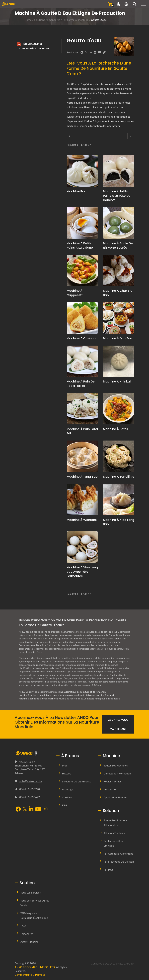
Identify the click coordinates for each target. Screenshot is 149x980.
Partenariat (27, 934)
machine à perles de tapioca (33, 699)
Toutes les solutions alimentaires (115, 823)
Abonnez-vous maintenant (118, 724)
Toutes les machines (116, 765)
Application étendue (115, 797)
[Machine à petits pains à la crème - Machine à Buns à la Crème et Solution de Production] (82, 223)
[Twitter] (86, 52)
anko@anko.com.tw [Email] (31, 781)
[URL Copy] (104, 52)
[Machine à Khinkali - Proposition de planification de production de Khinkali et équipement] (119, 361)
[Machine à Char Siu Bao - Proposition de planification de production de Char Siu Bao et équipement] (119, 270)
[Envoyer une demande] (110, 4)
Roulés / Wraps (112, 781)
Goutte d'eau (99, 20)
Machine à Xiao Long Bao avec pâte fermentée (82, 572)
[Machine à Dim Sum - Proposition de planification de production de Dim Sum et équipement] (119, 318)
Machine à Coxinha (81, 338)
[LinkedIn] (91, 52)
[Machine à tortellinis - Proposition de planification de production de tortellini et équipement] (119, 456)
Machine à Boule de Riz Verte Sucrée (118, 245)
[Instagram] (45, 809)
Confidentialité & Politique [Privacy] (30, 975)
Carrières (67, 797)
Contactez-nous (92, 699)
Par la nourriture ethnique (114, 843)
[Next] (130, 136)
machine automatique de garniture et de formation (80, 692)
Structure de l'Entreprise (77, 781)
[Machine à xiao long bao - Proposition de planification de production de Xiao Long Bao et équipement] (119, 499)
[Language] (126, 4)
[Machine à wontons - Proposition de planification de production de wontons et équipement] (82, 499)
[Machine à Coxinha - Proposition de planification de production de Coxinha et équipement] (82, 318)
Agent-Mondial (29, 942)
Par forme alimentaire (75, 20)
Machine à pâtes (115, 429)
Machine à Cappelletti (75, 293)
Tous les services (31, 892)
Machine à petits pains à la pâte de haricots (117, 196)
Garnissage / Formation (117, 773)
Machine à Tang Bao (82, 477)
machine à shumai (105, 695)
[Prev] (70, 136)
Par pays (109, 869)
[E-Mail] (100, 52)
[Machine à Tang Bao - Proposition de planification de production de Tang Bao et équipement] (82, 456)
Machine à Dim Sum (118, 338)
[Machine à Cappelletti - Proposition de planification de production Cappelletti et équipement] (82, 270)
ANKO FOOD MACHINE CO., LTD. (35, 967)
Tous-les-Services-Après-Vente (35, 903)
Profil (65, 765)
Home (28, 20)
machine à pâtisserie (85, 695)
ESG (65, 805)
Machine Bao (76, 191)
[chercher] (135, 4)
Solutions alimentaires (47, 20)
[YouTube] (38, 809)
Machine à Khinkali (117, 381)
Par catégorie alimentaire (118, 854)
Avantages (68, 789)
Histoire (67, 773)
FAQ (23, 926)
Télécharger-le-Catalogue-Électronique (33, 46)
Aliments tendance (115, 833)
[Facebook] (82, 52)
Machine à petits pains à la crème (80, 245)
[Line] (95, 52)
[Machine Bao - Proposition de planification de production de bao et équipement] (82, 171)
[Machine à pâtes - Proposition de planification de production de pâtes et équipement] (119, 409)
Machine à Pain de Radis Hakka (81, 384)
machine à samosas (63, 695)
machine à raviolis (57, 699)
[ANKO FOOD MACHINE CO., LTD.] (33, 753)
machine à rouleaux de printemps (36, 695)
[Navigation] (144, 4)
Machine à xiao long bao (119, 522)
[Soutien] (118, 4)
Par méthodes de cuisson (119, 862)
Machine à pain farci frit (82, 431)
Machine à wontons (82, 520)
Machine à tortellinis (118, 477)
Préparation (110, 789)
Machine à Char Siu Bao (118, 293)
